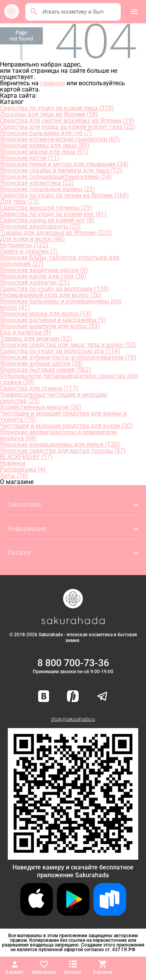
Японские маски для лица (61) (44, 152)
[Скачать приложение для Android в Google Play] (73, 914)
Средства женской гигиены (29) (46, 208)
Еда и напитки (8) (26, 332)
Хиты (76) (14, 476)
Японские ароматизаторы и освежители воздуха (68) (58, 435)
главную (53, 83)
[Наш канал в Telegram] (102, 697)
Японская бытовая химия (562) (46, 370)
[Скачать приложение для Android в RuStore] (73, 856)
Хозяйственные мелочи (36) (41, 407)
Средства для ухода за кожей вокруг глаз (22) (68, 127)
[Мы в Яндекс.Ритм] (73, 697)
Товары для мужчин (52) (36, 339)
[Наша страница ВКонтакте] (44, 697)
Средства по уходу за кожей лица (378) (57, 108)
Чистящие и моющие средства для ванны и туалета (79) (63, 416)
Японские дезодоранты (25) (40, 226)
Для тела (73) (19, 201)
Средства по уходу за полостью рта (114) (60, 351)
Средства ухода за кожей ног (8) (47, 220)
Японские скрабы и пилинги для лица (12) (61, 170)
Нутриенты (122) (24, 245)
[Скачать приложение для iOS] (37, 914)
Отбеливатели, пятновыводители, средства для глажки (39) (69, 379)
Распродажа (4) (23, 469)
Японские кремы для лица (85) (45, 145)
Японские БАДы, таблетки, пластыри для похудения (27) (60, 261)
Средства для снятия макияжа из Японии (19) (67, 121)
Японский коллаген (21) (35, 282)
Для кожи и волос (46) (33, 239)
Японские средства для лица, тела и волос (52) (68, 345)
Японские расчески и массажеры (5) (53, 320)
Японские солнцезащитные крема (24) (56, 177)
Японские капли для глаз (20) (43, 276)
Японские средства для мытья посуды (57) (63, 451)
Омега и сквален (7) (29, 251)
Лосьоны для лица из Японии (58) (49, 114)
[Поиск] (34, 12)
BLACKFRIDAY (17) (26, 457)
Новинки (13, 463)
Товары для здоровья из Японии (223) (56, 233)
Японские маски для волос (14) (46, 314)
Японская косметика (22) (37, 183)
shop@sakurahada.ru (73, 719)
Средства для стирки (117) (39, 388)
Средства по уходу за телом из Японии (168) (64, 195)
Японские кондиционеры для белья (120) (60, 444)
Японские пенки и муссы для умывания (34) (64, 164)
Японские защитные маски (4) (44, 270)
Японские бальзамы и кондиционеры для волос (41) (61, 304)
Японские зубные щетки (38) (41, 363)
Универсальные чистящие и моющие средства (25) (54, 398)
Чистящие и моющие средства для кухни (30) (66, 426)
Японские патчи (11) (30, 158)
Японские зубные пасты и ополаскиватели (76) (68, 357)
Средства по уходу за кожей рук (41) (53, 214)
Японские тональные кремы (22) (47, 189)
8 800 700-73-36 (73, 663)
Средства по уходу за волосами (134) (55, 289)
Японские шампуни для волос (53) (50, 326)
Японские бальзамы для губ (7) (46, 133)
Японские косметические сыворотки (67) (60, 139)
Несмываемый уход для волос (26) (51, 295)
